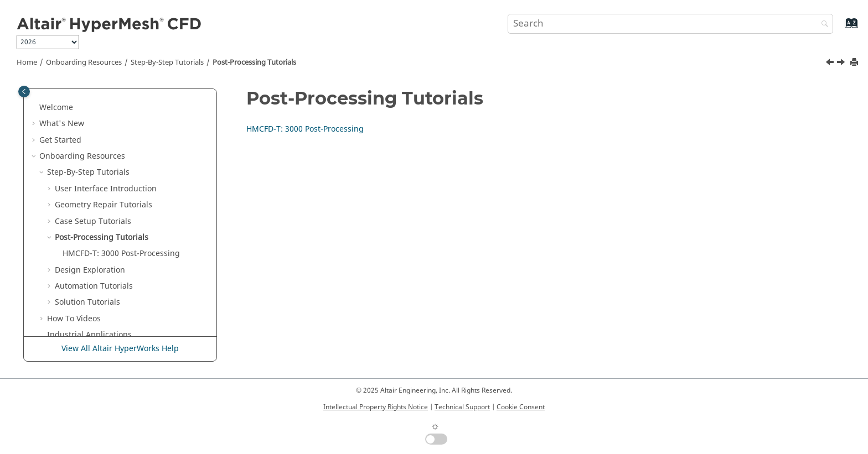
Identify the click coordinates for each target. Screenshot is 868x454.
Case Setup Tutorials (93, 221)
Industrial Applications (89, 335)
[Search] (822, 25)
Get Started (60, 140)
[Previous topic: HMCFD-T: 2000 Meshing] (831, 64)
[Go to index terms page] (839, 28)
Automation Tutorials (94, 286)
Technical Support (462, 407)
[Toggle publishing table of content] (24, 92)
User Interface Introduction (106, 189)
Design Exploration (90, 270)
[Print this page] (855, 63)
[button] (35, 108)
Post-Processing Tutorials (254, 62)
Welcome (56, 108)
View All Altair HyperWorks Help (120, 349)
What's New (62, 124)
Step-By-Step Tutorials (167, 62)
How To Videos (74, 319)
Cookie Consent (521, 407)
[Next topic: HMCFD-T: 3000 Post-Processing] (842, 64)
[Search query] (670, 24)
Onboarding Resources (84, 62)
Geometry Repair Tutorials (104, 205)
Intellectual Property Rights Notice (376, 407)
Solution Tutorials (87, 302)
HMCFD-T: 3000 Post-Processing (121, 254)
